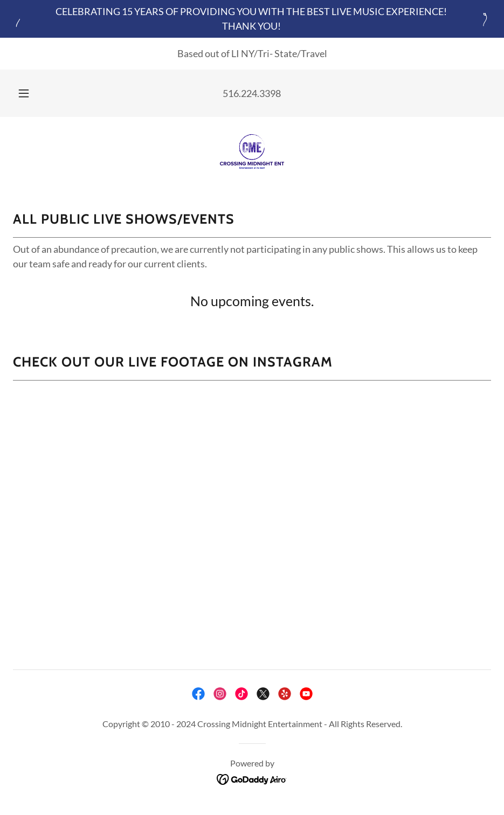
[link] (252, 151)
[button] (34, 93)
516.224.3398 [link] (252, 93)
